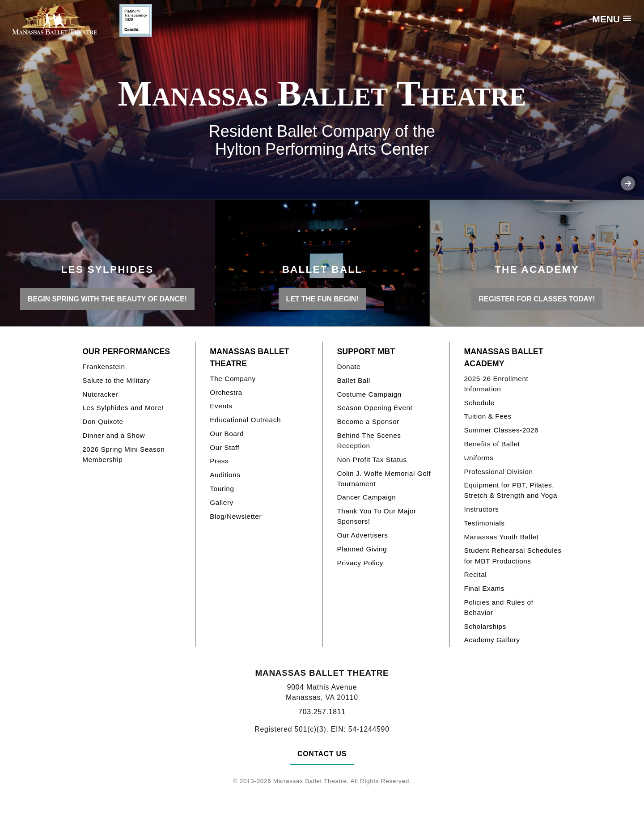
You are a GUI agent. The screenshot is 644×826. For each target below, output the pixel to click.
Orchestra (226, 392)
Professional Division (498, 472)
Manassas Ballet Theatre (249, 358)
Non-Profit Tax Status (372, 460)
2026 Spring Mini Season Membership (123, 454)
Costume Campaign (369, 394)
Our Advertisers (362, 535)
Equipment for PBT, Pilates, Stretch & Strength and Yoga (511, 490)
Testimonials (484, 523)
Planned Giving (362, 549)
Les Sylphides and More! (123, 408)
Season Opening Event (375, 408)
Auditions (225, 475)
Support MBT (366, 352)
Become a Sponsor (368, 421)
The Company (233, 379)
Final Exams (484, 588)
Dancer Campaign (366, 497)
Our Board (227, 434)
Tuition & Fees (487, 416)
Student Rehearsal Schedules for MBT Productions (513, 555)
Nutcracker (100, 394)
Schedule (479, 403)
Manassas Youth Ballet (501, 537)
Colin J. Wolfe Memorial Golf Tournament (384, 479)
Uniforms (479, 458)
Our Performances (126, 352)
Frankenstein (104, 366)
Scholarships (485, 626)
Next (628, 183)
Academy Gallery (492, 640)
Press (219, 461)
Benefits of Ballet (492, 444)
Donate (349, 366)
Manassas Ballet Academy (503, 358)
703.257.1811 (322, 712)
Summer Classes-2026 (501, 430)
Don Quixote (103, 421)
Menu (606, 19)
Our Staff (225, 447)
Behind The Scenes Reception (369, 441)
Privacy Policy (360, 563)
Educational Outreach (245, 420)
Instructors (481, 509)
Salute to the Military (116, 380)
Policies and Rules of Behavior (498, 607)
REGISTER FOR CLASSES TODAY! (537, 299)
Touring (222, 489)
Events (221, 406)
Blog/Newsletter (236, 516)
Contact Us (322, 754)
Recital (475, 574)
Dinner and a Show (114, 435)
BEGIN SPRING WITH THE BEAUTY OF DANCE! (107, 299)
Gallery (221, 502)
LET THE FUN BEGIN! (322, 299)
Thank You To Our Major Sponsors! (376, 516)
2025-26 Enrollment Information (496, 384)
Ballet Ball (353, 380)
